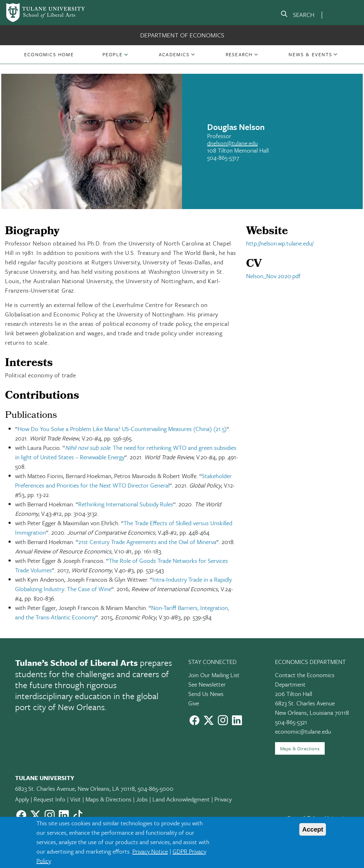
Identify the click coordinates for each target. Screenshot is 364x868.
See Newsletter (207, 684)
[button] (49, 54)
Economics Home (49, 54)
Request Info (50, 799)
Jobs (142, 799)
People (113, 54)
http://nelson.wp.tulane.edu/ (280, 243)
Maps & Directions (300, 748)
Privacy (223, 799)
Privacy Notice (150, 851)
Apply (22, 799)
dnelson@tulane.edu (232, 143)
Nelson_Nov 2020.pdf (273, 276)
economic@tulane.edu (303, 731)
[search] (297, 15)
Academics (174, 54)
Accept (313, 829)
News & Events (310, 54)
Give (194, 703)
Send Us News (206, 694)
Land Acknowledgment (181, 799)
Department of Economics (182, 35)
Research (239, 54)
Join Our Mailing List (214, 675)
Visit (75, 799)
